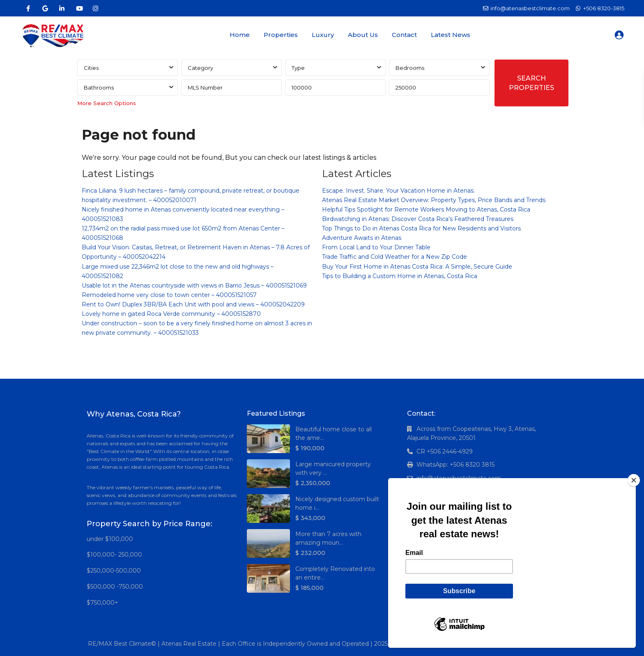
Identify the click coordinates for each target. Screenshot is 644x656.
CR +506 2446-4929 (445, 451)
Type (298, 68)
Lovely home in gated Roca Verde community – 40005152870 (171, 314)
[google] (45, 8)
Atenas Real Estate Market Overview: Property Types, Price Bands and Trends (434, 200)
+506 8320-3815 (604, 8)
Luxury (323, 35)
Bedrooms (410, 68)
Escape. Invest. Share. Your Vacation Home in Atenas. (398, 191)
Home (240, 35)
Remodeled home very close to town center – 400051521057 (169, 295)
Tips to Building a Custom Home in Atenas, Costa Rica (400, 276)
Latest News (451, 35)
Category (200, 68)
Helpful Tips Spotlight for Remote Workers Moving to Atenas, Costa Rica (426, 209)
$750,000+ (102, 603)
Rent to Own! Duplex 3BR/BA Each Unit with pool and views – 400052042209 (193, 304)
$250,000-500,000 (114, 571)
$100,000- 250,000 (114, 555)
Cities (91, 68)
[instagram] (95, 8)
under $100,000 (110, 539)
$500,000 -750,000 (115, 587)
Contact (404, 35)
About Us (363, 35)
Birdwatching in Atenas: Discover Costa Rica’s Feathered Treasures (418, 219)
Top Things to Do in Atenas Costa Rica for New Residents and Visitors (421, 228)
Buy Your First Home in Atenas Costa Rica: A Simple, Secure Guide (417, 267)
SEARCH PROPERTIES (531, 83)
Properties (281, 35)
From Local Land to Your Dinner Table (376, 247)
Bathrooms (99, 87)
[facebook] (28, 8)
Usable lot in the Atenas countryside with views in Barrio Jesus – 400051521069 (194, 285)
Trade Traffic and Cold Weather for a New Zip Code (394, 257)
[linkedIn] (62, 8)
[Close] (634, 480)
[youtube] (79, 8)
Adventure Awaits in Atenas (362, 238)
